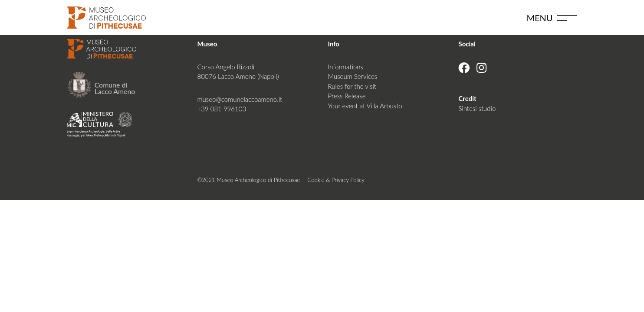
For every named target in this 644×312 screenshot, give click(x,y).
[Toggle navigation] (567, 18)
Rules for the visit (352, 86)
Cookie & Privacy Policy (336, 180)
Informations (345, 67)
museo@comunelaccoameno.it (240, 99)
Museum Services (352, 76)
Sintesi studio (477, 108)
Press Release (347, 96)
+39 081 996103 (222, 109)
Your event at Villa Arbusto (365, 106)
